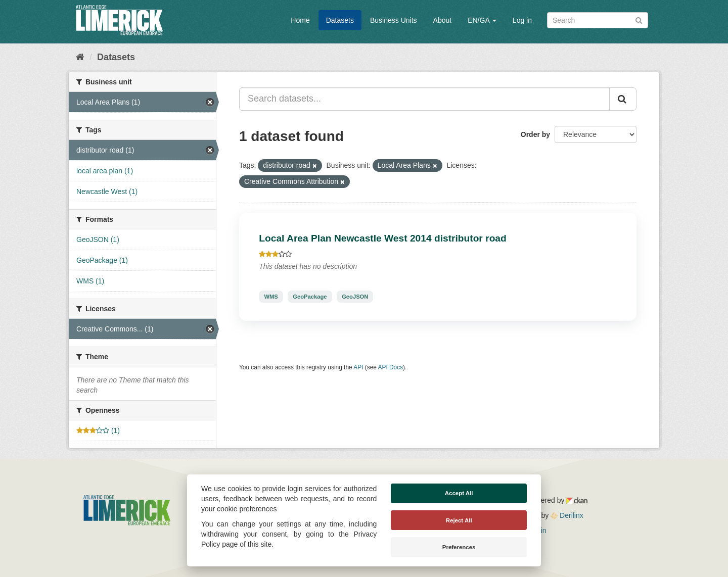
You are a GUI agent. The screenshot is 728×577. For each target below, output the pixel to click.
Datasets (340, 20)
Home (300, 20)
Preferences (459, 547)
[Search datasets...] (424, 99)
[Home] (80, 57)
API (358, 367)
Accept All (459, 493)
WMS (271, 297)
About (443, 20)
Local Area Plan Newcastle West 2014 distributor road (382, 238)
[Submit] (639, 19)
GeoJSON (355, 297)
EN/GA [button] (482, 20)
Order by (535, 134)
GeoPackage (310, 297)
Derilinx (567, 515)
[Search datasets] (598, 20)
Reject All (459, 520)
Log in (522, 20)
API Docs (391, 367)
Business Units (394, 20)
